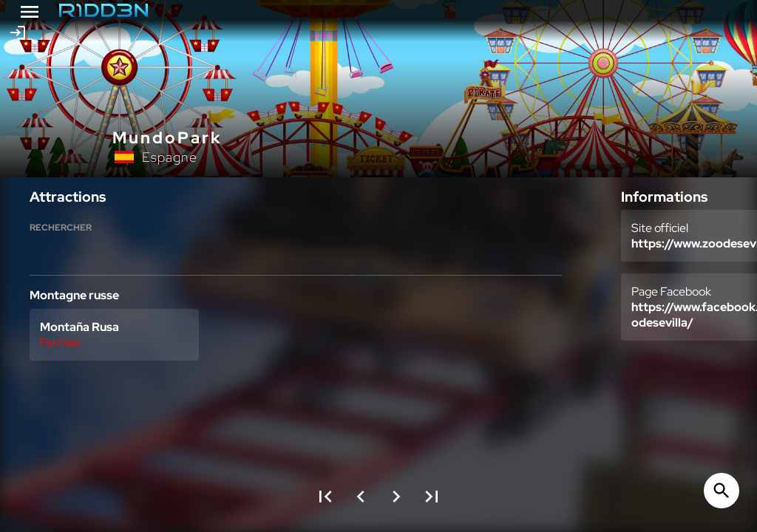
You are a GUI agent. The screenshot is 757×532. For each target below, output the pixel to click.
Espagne (170, 157)
